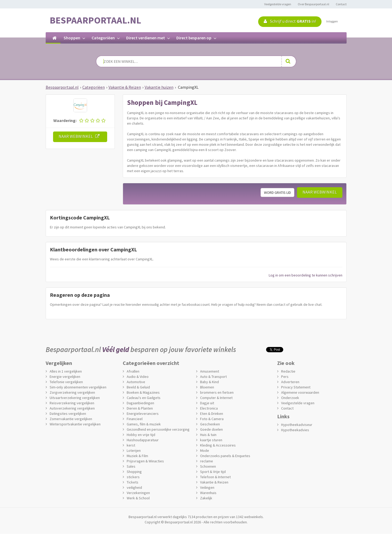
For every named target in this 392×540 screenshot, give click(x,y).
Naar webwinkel (80, 136)
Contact (341, 4)
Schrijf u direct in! (290, 21)
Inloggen (332, 21)
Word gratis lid (277, 192)
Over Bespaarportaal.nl (313, 4)
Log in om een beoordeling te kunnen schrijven (306, 275)
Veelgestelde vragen (278, 4)
